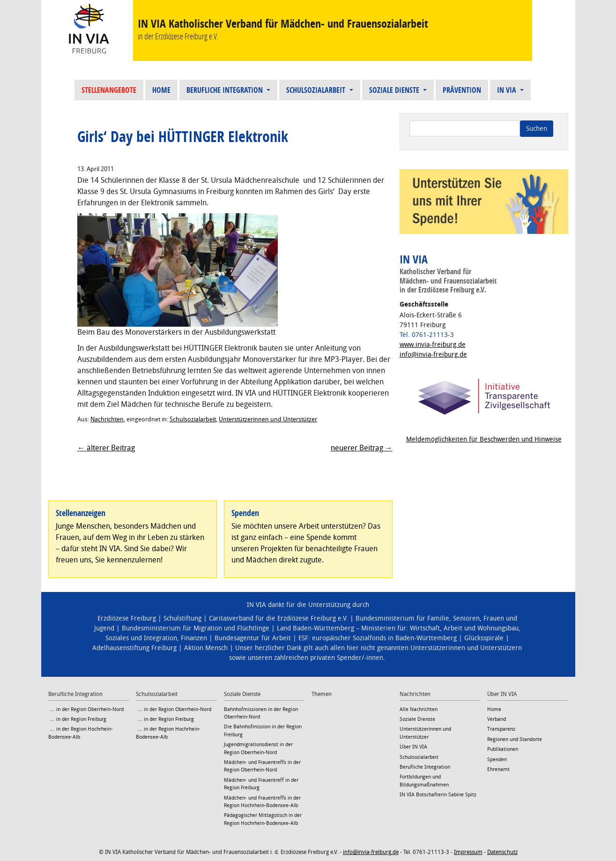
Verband (497, 719)
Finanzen (194, 638)
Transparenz (501, 729)
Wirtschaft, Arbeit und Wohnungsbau (464, 628)
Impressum (468, 852)
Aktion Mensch (206, 648)
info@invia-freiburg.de (433, 355)
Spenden (497, 760)
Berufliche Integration (226, 90)
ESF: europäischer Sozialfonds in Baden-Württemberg (378, 638)
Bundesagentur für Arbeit (253, 638)
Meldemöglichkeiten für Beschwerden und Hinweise (484, 439)
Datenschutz (502, 852)
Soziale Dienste (395, 90)
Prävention (462, 90)
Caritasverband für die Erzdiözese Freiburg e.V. (278, 618)
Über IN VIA (413, 747)
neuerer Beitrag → (362, 448)
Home (161, 90)
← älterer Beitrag (106, 448)
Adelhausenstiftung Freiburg (134, 648)
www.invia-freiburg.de (433, 345)
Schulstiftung (182, 618)
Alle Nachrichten (419, 709)
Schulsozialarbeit (317, 90)
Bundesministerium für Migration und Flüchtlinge (196, 628)
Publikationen (503, 749)
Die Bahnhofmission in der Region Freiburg (263, 730)
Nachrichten (107, 419)
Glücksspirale (484, 638)
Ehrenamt (498, 769)
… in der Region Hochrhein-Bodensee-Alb (81, 733)
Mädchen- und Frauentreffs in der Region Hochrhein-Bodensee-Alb (262, 802)
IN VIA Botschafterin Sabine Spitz (438, 795)
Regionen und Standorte (515, 739)
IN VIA (508, 90)
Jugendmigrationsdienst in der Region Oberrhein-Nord (258, 748)
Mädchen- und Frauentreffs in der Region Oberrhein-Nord (262, 766)
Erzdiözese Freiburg (127, 618)
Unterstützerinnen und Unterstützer (268, 419)
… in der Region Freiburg (77, 719)
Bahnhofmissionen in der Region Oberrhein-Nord (261, 713)
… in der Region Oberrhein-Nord (86, 709)
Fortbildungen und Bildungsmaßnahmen (424, 781)
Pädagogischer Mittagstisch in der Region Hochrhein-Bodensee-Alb (263, 819)
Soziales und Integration (141, 638)
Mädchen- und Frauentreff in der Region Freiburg (261, 784)
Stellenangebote (109, 90)
